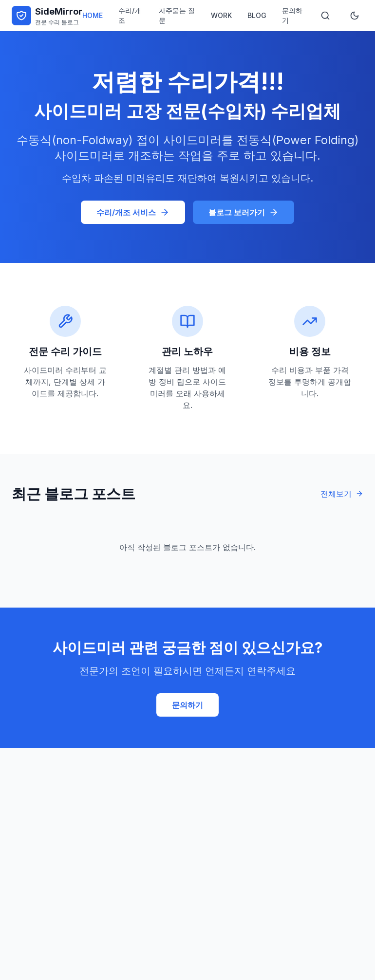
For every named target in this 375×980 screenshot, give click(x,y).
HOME (93, 15)
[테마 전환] (355, 16)
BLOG (257, 15)
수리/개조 (130, 15)
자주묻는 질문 (177, 15)
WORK (221, 15)
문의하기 (292, 15)
